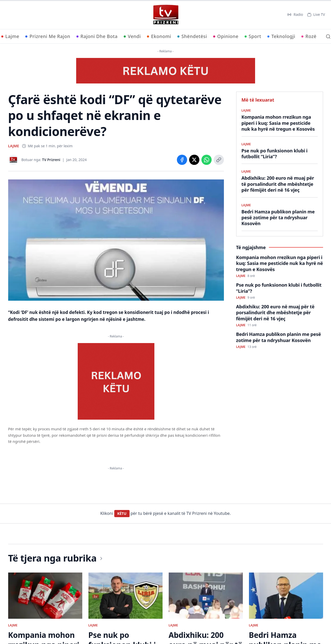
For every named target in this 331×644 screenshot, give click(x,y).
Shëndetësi (192, 36)
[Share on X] (194, 160)
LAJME (14, 146)
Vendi (132, 36)
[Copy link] (219, 160)
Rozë (309, 36)
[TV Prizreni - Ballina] (166, 15)
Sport (253, 36)
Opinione (226, 36)
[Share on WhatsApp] (207, 160)
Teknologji (281, 36)
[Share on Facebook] (182, 160)
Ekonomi (159, 36)
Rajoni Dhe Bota (97, 36)
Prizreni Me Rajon (48, 36)
